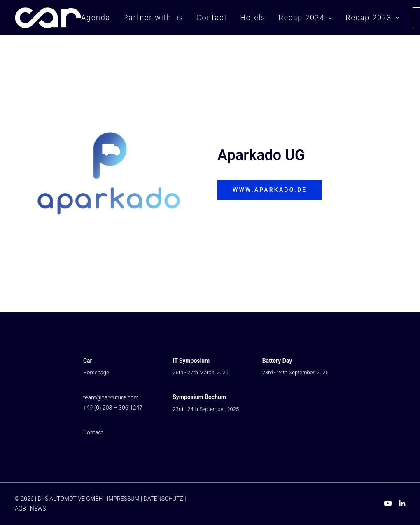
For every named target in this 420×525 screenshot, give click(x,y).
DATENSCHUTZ (163, 499)
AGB (20, 509)
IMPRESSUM (123, 499)
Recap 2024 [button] (305, 17)
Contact (212, 17)
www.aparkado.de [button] (270, 190)
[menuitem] (99, 18)
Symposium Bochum (199, 397)
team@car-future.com (111, 397)
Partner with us (153, 17)
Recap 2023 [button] (372, 17)
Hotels (253, 17)
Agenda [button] (96, 17)
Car (88, 361)
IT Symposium (191, 361)
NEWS (38, 509)
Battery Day (277, 361)
